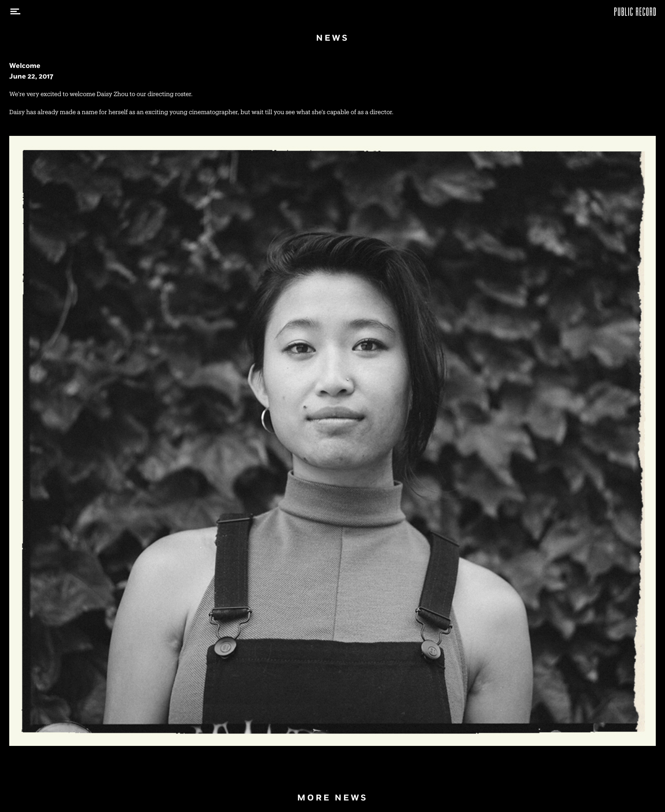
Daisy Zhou (112, 95)
